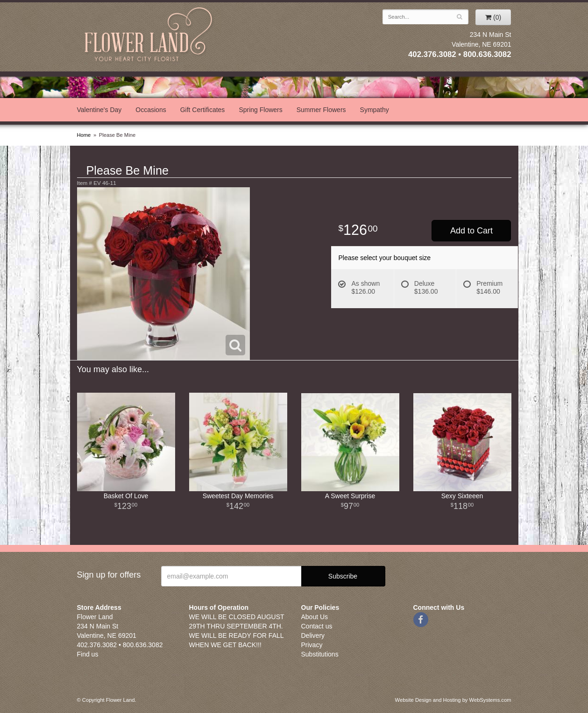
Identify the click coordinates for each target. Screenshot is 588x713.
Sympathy (375, 110)
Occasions (151, 110)
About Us (315, 617)
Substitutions (320, 654)
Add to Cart (471, 231)
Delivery (313, 635)
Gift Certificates (203, 110)
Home (84, 135)
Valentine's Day (99, 110)
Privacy (312, 645)
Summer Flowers (321, 110)
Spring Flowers (260, 110)
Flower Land (149, 36)
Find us (88, 654)
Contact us (317, 626)
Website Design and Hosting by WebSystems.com (453, 700)
